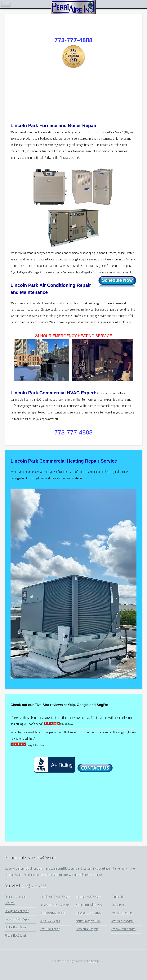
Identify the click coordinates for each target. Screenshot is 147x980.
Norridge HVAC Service (89, 897)
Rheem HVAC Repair (16, 936)
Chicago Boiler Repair (17, 911)
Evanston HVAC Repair (17, 920)
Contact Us (118, 897)
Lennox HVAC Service (123, 929)
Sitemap (94, 961)
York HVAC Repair (50, 929)
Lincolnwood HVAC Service (55, 897)
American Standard (122, 921)
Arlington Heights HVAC (89, 905)
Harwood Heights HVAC (89, 913)
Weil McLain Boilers (122, 913)
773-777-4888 (35, 886)
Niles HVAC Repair (50, 921)
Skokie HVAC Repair (16, 928)
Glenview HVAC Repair (53, 913)
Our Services (119, 905)
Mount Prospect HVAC (88, 921)
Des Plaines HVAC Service (55, 905)
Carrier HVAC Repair (87, 929)
